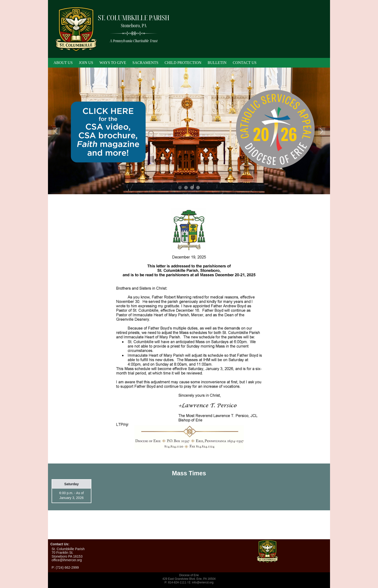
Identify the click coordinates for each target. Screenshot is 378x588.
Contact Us (244, 63)
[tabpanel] (189, 131)
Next (322, 131)
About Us (63, 63)
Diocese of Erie (189, 575)
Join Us (86, 63)
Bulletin (217, 63)
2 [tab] (186, 188)
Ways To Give (113, 63)
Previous (56, 131)
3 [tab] (192, 188)
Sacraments (145, 63)
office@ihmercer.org (67, 560)
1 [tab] (180, 188)
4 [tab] (198, 188)
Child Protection (183, 63)
